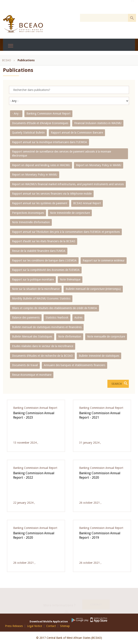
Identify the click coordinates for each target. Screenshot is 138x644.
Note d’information (70, 337)
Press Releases (14, 626)
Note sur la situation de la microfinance (36, 289)
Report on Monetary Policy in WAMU (99, 165)
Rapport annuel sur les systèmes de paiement (40, 203)
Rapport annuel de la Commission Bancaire (77, 133)
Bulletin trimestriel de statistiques (99, 356)
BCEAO (6, 60)
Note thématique (70, 279)
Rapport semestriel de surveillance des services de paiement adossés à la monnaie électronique (61, 154)
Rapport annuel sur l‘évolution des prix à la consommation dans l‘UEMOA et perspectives (66, 232)
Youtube (68, 609)
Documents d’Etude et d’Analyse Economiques (40, 123)
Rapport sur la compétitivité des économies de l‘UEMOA (46, 270)
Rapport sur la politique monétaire (33, 279)
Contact (96, 600)
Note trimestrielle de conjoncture (70, 213)
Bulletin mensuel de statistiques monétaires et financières (47, 327)
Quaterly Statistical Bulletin (28, 133)
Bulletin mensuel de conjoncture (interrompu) (93, 289)
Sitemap (65, 626)
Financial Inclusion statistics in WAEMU (98, 123)
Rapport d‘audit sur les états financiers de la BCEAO (44, 241)
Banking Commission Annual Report (48, 114)
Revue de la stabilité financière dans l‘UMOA (39, 251)
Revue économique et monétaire (32, 375)
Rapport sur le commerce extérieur (104, 260)
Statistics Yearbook (57, 317)
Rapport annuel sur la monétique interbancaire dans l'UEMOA (49, 142)
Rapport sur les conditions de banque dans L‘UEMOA (44, 260)
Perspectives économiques (28, 213)
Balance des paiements (26, 317)
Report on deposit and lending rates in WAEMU (41, 165)
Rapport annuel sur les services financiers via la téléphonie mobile (52, 194)
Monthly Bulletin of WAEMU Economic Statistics (41, 298)
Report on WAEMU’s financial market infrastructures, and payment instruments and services (68, 184)
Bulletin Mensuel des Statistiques (32, 337)
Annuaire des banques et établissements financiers (74, 365)
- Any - (16, 114)
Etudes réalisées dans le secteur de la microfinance (43, 346)
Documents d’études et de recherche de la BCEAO (42, 356)
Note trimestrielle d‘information (31, 222)
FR (133, 7)
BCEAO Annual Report (87, 203)
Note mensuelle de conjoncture (106, 337)
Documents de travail (25, 365)
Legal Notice (34, 626)
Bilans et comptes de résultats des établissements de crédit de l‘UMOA (54, 308)
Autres (78, 317)
